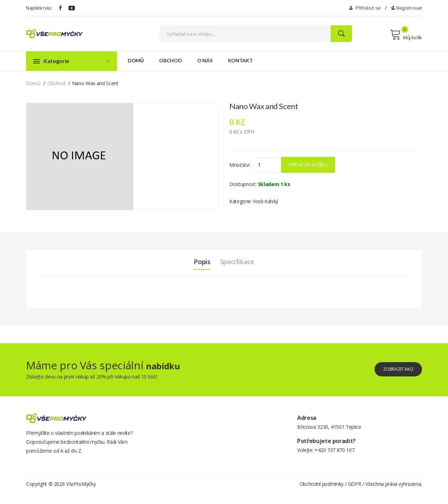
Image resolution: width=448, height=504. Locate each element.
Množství (239, 165)
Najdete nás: (39, 8)
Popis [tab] (198, 262)
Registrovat (406, 8)
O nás (205, 60)
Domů (136, 60)
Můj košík (406, 35)
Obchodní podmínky (322, 494)
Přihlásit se (365, 8)
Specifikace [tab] (240, 262)
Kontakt (240, 60)
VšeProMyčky (81, 494)
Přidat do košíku (328, 165)
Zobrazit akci (392, 369)
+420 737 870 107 (334, 450)
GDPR (355, 494)
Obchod (170, 60)
